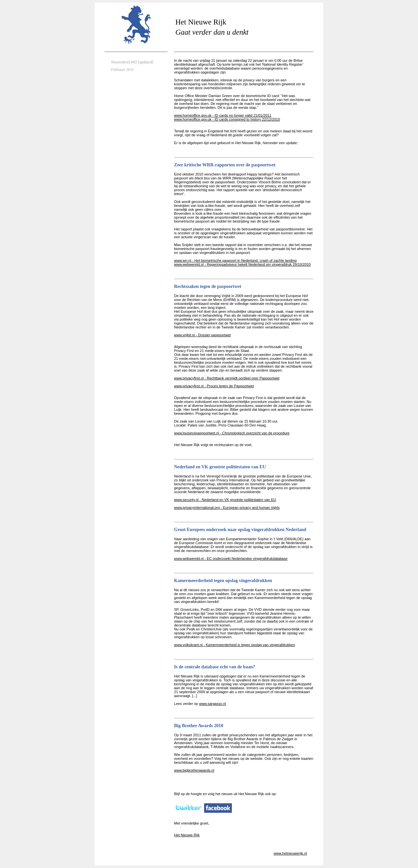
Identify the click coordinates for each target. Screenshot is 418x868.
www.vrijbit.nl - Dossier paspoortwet (202, 335)
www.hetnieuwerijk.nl (290, 853)
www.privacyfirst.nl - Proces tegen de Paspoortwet (214, 386)
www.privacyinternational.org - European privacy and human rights (227, 508)
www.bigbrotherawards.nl (194, 770)
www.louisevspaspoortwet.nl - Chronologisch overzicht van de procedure (232, 433)
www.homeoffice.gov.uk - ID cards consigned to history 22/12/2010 (227, 119)
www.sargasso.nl (212, 704)
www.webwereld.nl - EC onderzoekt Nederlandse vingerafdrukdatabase (231, 559)
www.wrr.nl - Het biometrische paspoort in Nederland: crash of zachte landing (235, 260)
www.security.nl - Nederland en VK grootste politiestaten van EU (225, 500)
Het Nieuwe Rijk (187, 835)
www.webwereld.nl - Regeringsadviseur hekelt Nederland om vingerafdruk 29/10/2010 (242, 264)
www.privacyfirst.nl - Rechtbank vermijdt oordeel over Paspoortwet (227, 378)
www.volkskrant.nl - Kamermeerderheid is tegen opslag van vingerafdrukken (235, 645)
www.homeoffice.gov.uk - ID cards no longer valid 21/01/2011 (223, 115)
